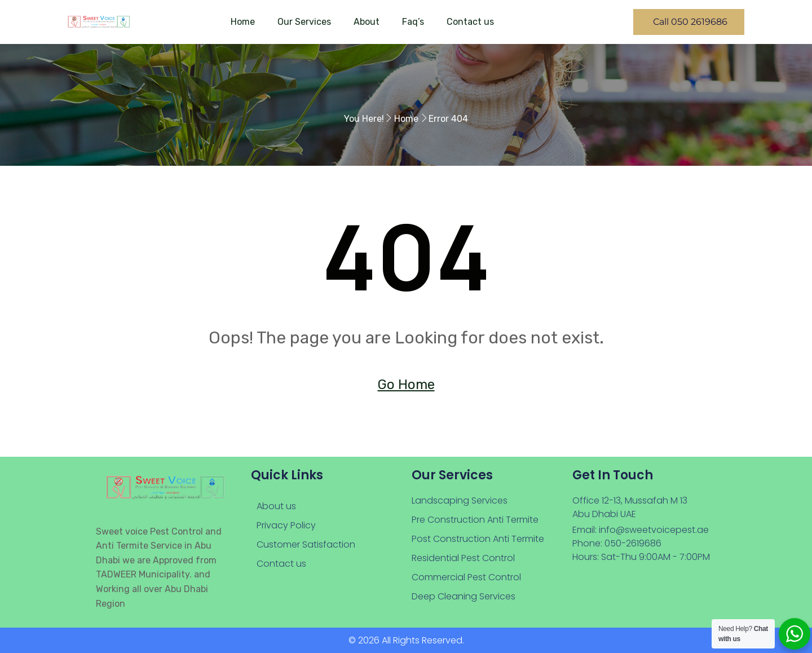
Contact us (470, 22)
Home (243, 22)
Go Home (406, 385)
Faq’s (413, 22)
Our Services (304, 22)
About (367, 22)
